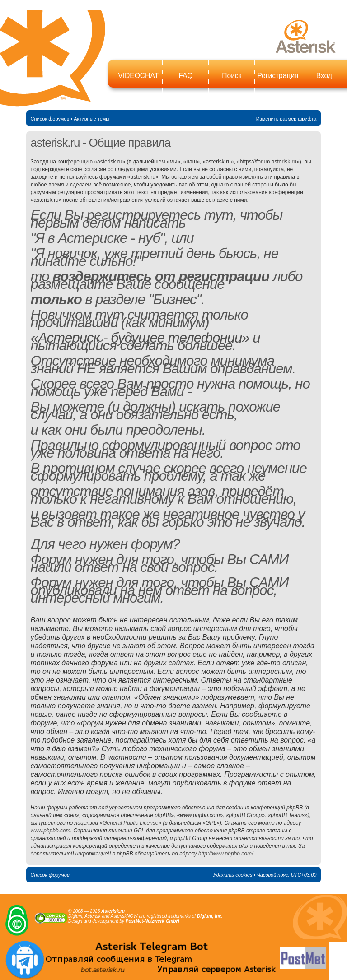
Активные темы (91, 119)
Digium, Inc (209, 916)
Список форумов (50, 119)
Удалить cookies (233, 875)
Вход (324, 76)
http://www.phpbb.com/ (226, 854)
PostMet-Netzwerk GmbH (152, 921)
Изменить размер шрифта (286, 119)
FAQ (185, 76)
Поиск (232, 76)
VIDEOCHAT (138, 76)
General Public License (130, 823)
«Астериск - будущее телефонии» (140, 338)
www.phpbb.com (51, 831)
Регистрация (278, 76)
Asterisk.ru (113, 911)
